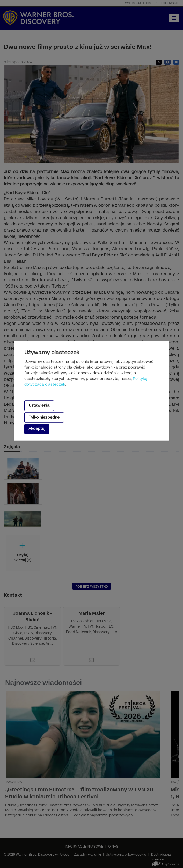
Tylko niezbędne (44, 417)
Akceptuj (37, 429)
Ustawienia (39, 406)
